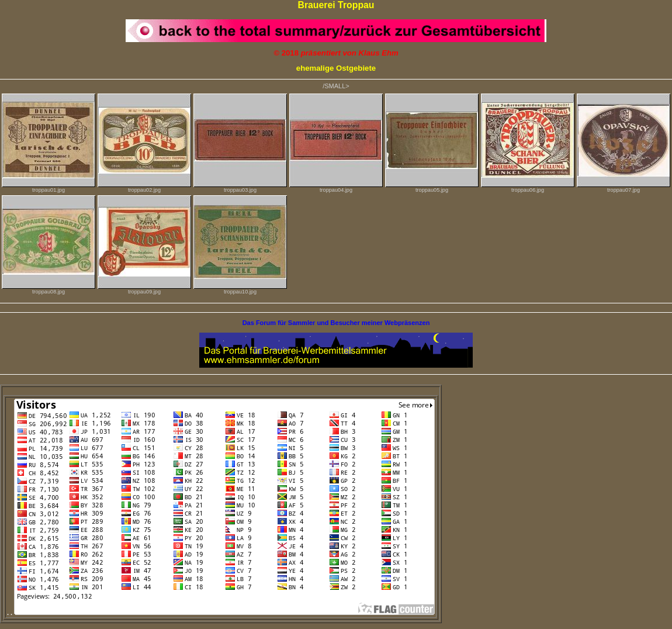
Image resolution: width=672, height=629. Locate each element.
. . (221, 613)
